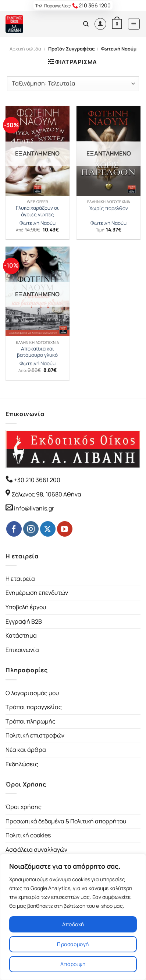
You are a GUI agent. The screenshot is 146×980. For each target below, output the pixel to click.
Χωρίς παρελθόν (109, 208)
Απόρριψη (73, 964)
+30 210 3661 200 (37, 480)
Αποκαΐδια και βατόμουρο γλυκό (37, 352)
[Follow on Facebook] (14, 529)
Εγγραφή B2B (24, 621)
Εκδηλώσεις (22, 764)
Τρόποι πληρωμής (31, 721)
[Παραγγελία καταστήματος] (73, 84)
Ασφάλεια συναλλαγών (36, 850)
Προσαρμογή (73, 944)
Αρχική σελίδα (25, 49)
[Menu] (134, 24)
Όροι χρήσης (24, 807)
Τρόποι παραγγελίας (34, 707)
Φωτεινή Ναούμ (38, 223)
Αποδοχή (73, 924)
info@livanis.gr (34, 508)
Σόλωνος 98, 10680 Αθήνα (46, 494)
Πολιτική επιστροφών (35, 735)
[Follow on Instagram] (31, 529)
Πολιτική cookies (28, 835)
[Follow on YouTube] (65, 529)
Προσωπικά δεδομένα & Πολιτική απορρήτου (66, 821)
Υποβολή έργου (26, 607)
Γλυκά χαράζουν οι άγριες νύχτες (37, 211)
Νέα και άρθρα (26, 750)
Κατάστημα (21, 635)
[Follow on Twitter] (48, 529)
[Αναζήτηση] (86, 24)
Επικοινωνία (22, 650)
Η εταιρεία (20, 579)
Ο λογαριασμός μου (32, 693)
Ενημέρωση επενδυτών (37, 593)
